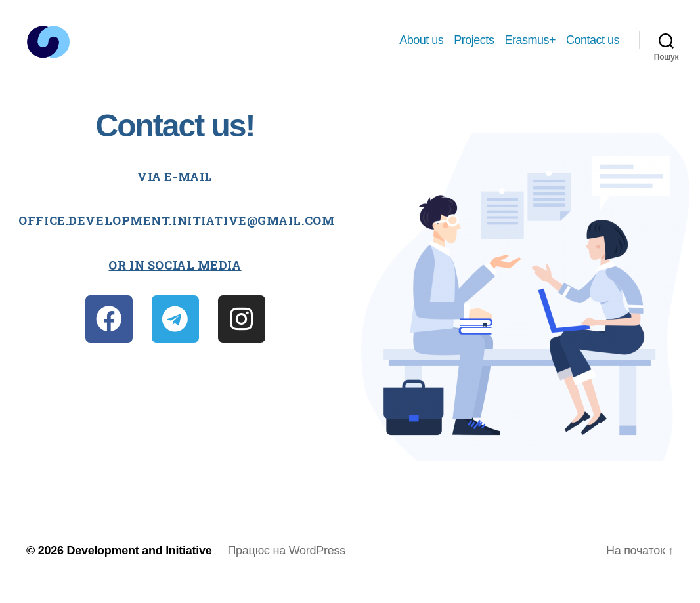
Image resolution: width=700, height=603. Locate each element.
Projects (474, 47)
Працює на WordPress (286, 566)
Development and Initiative (139, 566)
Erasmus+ (530, 47)
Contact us (593, 47)
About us (421, 47)
